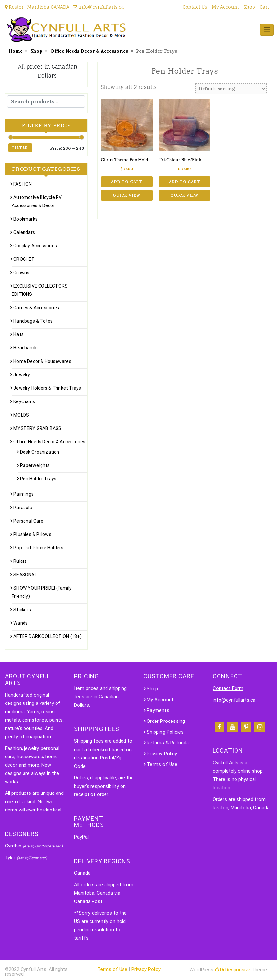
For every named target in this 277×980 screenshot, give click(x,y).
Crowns (21, 273)
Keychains (24, 401)
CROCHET (24, 259)
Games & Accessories (36, 308)
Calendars (24, 232)
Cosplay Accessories (35, 246)
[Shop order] (231, 89)
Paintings (24, 494)
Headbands (25, 348)
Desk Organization (40, 452)
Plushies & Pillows (32, 534)
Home (16, 51)
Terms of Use (162, 764)
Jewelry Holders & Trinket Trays (47, 388)
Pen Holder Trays (38, 479)
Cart (264, 7)
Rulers (20, 561)
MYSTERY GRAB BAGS (37, 428)
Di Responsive (232, 970)
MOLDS (21, 415)
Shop (249, 7)
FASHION (23, 184)
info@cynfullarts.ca (98, 7)
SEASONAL (25, 575)
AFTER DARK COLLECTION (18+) (48, 636)
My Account (225, 7)
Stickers (22, 610)
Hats (18, 334)
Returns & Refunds (168, 743)
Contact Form (228, 688)
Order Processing (166, 721)
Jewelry (22, 375)
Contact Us (195, 7)
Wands (21, 623)
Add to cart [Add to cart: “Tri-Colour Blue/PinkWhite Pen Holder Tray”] (185, 181)
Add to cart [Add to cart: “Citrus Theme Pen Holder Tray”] (127, 181)
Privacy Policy (162, 754)
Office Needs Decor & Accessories (89, 51)
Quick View (127, 195)
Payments (158, 710)
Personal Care (28, 521)
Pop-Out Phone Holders (38, 548)
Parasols (23, 508)
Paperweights (35, 465)
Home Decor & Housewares (42, 361)
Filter (20, 147)
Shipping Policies (165, 732)
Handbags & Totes (33, 321)
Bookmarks (25, 219)
